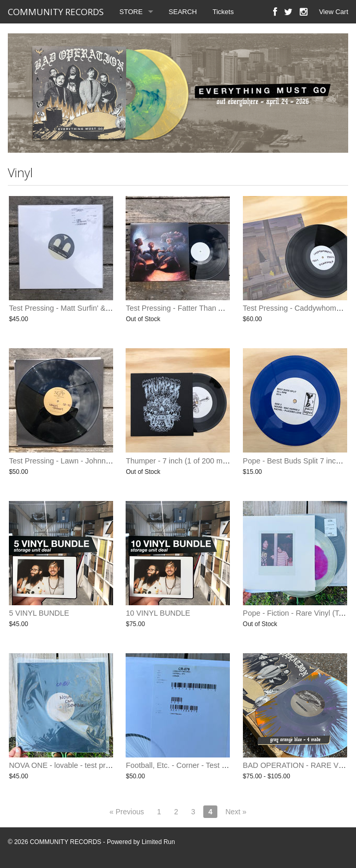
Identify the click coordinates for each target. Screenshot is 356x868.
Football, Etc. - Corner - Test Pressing (188, 765)
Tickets (223, 12)
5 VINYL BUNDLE (39, 613)
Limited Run (158, 842)
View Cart (334, 12)
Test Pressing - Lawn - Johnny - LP (67, 461)
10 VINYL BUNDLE (158, 613)
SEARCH (183, 12)
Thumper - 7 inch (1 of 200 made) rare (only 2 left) (209, 461)
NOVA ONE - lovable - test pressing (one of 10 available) (103, 765)
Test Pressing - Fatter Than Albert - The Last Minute (212, 308)
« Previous (127, 812)
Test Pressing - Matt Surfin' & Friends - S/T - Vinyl (91, 308)
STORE (131, 12)
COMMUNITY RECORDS (56, 12)
